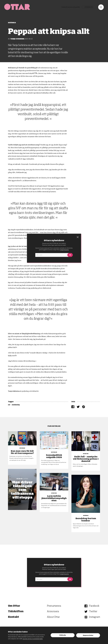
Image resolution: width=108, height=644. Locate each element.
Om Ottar (14, 606)
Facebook (94, 606)
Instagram (95, 617)
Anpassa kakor (88, 635)
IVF (9, 405)
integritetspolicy (64, 574)
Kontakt (13, 617)
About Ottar (53, 617)
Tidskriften (16, 612)
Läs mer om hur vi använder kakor (33, 639)
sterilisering (16, 405)
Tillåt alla (63, 635)
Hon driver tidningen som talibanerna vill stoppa (22, 490)
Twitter (93, 612)
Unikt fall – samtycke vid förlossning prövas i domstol (86, 459)
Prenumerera (88, 8)
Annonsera (53, 612)
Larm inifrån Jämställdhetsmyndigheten (54, 498)
